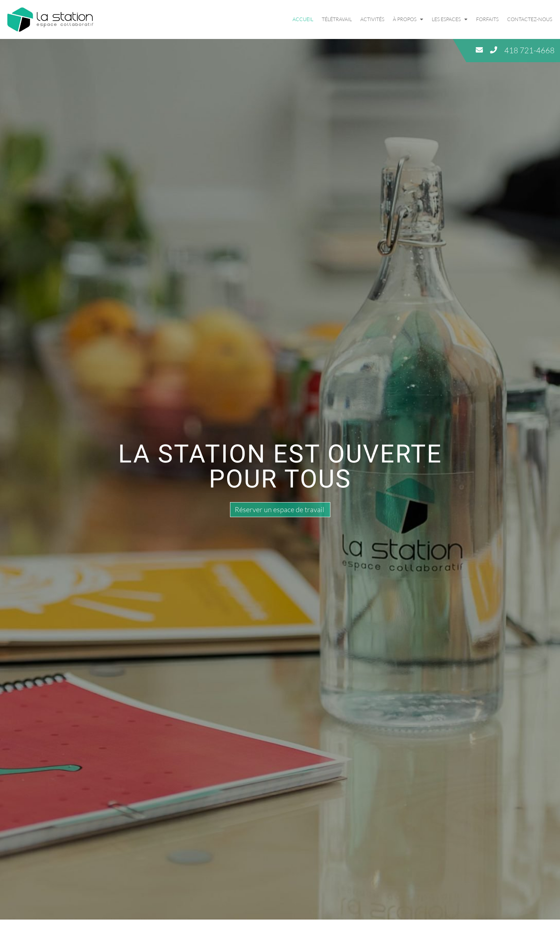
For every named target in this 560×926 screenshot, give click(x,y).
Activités (372, 19)
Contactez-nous (530, 19)
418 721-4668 (529, 50)
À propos (408, 19)
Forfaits (487, 19)
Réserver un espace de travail (279, 509)
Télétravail (337, 19)
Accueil (303, 19)
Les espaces (450, 19)
